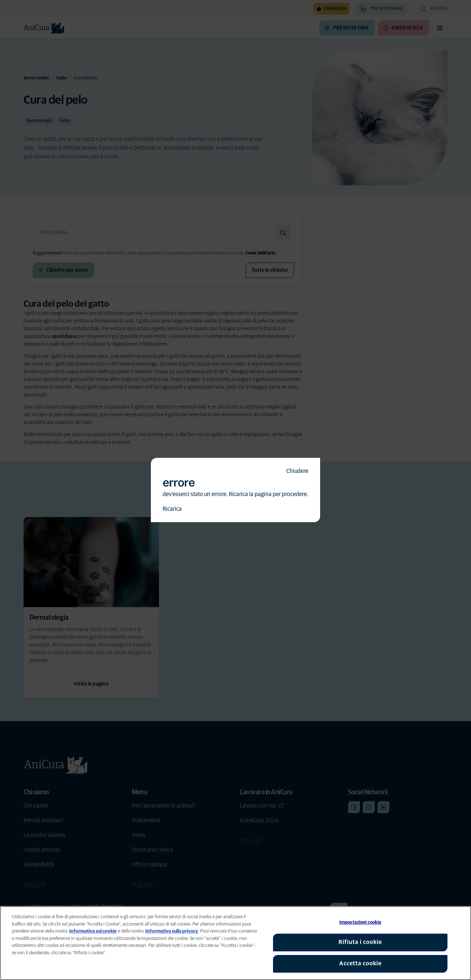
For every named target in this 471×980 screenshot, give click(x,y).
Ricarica (172, 509)
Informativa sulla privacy (172, 931)
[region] (235, 943)
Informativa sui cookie (93, 931)
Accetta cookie (360, 963)
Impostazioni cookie (360, 922)
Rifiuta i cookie (360, 942)
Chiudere (297, 471)
